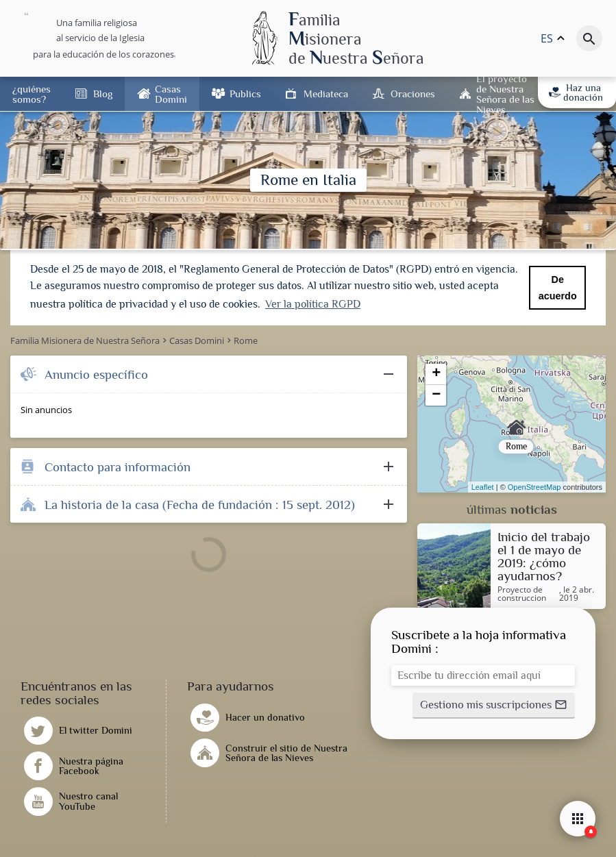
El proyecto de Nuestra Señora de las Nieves (505, 94)
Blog (103, 94)
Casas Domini (171, 94)
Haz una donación (576, 92)
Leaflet (483, 486)
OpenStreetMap (534, 486)
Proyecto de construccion (522, 593)
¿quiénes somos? (32, 94)
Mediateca (326, 94)
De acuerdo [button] (558, 288)
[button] (494, 704)
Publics (245, 94)
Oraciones (413, 94)
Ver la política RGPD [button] (313, 304)
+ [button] (436, 373)
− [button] (436, 394)
